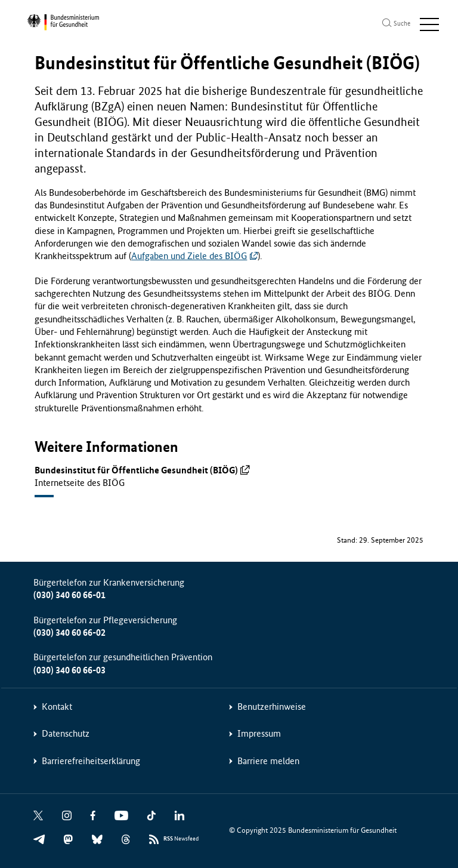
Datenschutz (66, 733)
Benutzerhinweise (272, 707)
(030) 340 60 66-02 (69, 632)
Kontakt (57, 707)
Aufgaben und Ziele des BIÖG (189, 256)
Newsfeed (181, 839)
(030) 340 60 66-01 (69, 595)
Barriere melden (268, 761)
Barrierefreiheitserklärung (91, 761)
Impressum (259, 733)
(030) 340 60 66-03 (69, 670)
